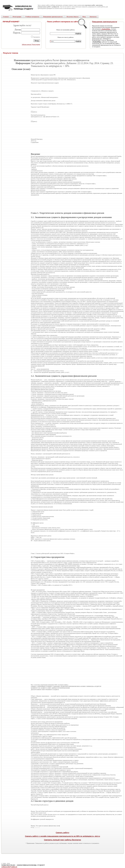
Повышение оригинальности (105, 22)
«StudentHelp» (106, 29)
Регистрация (36, 44)
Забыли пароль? (27, 44)
